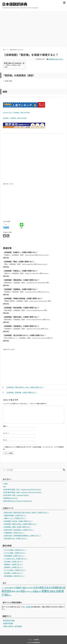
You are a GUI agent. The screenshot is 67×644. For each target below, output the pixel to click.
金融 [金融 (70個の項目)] (58, 591)
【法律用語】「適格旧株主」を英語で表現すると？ (21, 280)
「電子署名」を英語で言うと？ (13, 573)
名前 (5, 426)
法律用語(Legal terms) (56, 59)
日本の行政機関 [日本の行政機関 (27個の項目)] (52, 587)
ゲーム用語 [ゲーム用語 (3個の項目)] (5, 588)
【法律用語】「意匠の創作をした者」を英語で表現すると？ (23, 387)
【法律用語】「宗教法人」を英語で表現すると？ (20, 271)
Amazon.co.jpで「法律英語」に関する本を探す (17, 112)
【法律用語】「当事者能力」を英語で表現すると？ (21, 326)
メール (6, 433)
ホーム (30, 640)
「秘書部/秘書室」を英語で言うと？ (15, 515)
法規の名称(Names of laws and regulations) (17, 501)
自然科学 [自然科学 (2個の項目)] (28, 592)
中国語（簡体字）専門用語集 (12, 626)
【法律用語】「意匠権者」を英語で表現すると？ (19, 392)
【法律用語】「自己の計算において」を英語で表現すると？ (24, 335)
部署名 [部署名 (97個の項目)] (45, 591)
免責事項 (29, 607)
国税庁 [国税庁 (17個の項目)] (19, 587)
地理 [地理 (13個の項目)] (24, 588)
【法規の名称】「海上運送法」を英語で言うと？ (19, 530)
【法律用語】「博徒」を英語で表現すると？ (19, 262)
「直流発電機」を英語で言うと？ (14, 576)
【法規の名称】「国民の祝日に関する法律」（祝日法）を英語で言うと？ (26, 512)
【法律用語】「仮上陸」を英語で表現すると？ (18, 521)
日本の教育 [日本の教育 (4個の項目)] (29, 588)
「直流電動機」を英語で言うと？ (14, 556)
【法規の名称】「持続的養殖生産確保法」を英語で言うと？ (22, 535)
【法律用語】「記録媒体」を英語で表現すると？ (20, 289)
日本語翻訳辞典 (15, 4)
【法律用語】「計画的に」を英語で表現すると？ (20, 252)
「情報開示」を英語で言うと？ (13, 564)
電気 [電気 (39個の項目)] (7, 595)
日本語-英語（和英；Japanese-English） (16, 495)
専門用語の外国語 (9, 620)
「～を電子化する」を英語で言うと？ (15, 559)
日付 (4, 486)
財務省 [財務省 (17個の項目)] (36, 591)
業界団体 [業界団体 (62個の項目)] (6, 591)
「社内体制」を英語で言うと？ (13, 561)
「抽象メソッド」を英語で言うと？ (15, 518)
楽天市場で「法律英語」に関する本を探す (15, 118)
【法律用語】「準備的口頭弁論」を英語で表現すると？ (23, 298)
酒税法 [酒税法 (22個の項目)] (53, 591)
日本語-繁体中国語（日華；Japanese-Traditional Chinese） (23, 492)
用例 (6, 67)
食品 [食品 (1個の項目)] (10, 595)
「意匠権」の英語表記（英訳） (13, 65)
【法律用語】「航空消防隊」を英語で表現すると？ (21, 308)
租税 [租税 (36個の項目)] (23, 591)
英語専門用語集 (8, 623)
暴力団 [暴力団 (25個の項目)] (62, 587)
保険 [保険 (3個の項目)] (14, 588)
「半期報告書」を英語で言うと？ (14, 533)
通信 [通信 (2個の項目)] (40, 592)
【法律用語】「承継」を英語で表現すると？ (17, 527)
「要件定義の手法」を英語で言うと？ (15, 538)
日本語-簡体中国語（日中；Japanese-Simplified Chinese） (22, 489)
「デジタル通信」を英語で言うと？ (15, 550)
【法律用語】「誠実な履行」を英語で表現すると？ (21, 317)
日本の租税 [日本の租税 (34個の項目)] (39, 587)
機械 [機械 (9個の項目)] (13, 591)
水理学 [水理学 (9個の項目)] (18, 591)
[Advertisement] (17, 29)
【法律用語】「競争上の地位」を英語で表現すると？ (20, 524)
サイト (5, 440)
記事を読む (6, 258)
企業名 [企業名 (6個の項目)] (11, 588)
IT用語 (5, 484)
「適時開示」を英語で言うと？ (13, 567)
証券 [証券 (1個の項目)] (31, 592)
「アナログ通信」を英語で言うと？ (15, 553)
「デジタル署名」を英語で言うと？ (15, 570)
